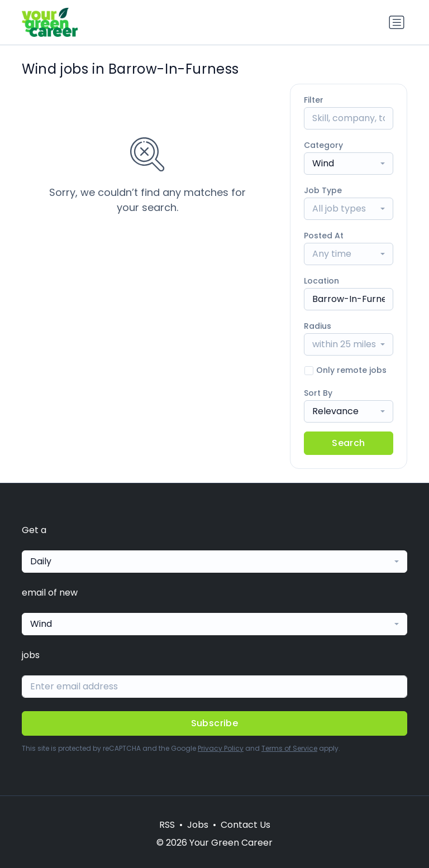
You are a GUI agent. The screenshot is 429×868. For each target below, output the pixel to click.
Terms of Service (289, 748)
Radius (318, 326)
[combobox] (349, 164)
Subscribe (215, 723)
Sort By (318, 393)
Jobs (198, 825)
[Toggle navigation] (397, 22)
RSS (167, 825)
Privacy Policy (221, 748)
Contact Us (246, 825)
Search (348, 443)
